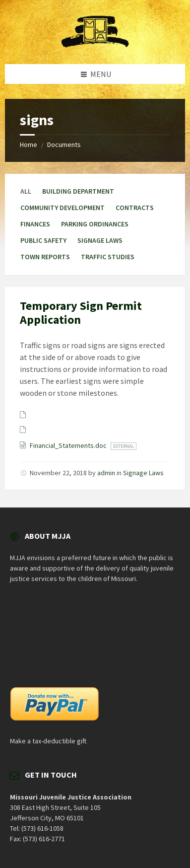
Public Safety (43, 240)
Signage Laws (100, 240)
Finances (35, 224)
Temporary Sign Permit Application (81, 313)
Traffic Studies (108, 257)
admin (106, 473)
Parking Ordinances (95, 224)
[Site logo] (95, 45)
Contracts (135, 208)
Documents (64, 145)
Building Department (78, 191)
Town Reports (45, 257)
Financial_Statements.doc (69, 445)
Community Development (63, 208)
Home (29, 145)
